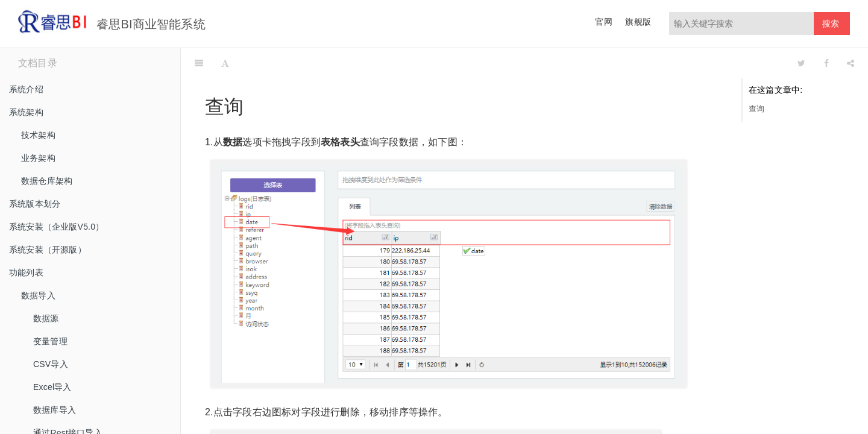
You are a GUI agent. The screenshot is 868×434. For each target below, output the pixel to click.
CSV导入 (51, 364)
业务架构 (38, 158)
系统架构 (26, 112)
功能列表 (26, 272)
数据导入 (38, 295)
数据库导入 (55, 410)
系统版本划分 (35, 204)
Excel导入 (52, 387)
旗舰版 (638, 22)
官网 (603, 22)
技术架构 (38, 135)
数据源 (46, 318)
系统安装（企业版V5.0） (56, 227)
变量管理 (50, 341)
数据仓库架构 (47, 181)
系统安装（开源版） (48, 250)
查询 (756, 109)
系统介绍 (26, 89)
